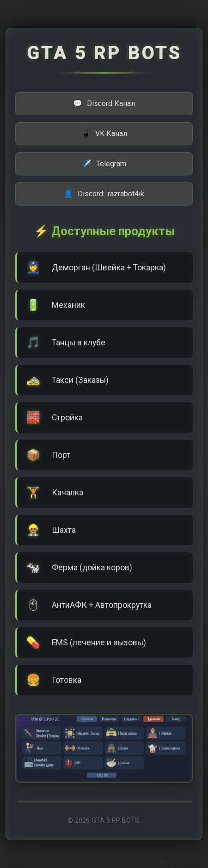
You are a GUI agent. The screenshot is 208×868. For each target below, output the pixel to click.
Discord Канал (104, 104)
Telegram (104, 164)
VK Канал (104, 134)
